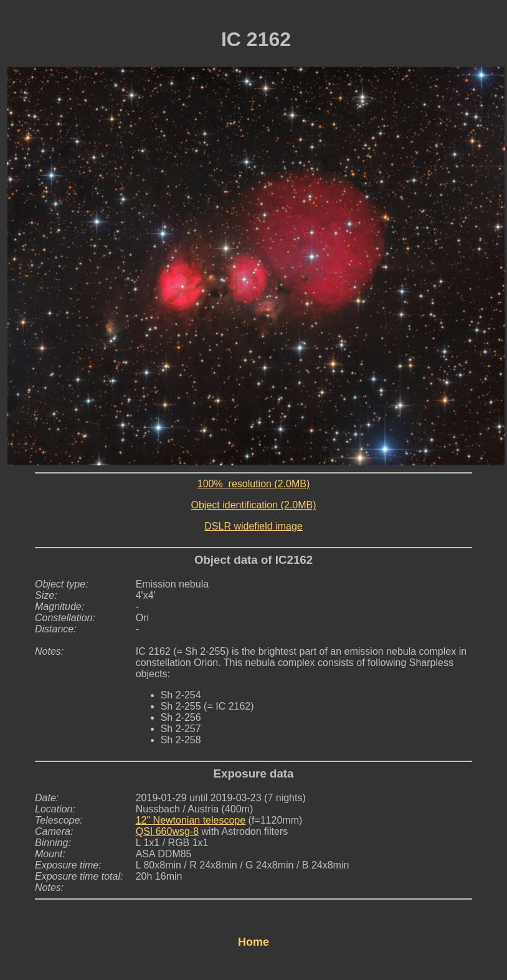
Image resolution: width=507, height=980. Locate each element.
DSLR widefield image (253, 526)
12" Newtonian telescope (191, 820)
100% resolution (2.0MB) (254, 484)
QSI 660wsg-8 (167, 831)
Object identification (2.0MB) (254, 505)
